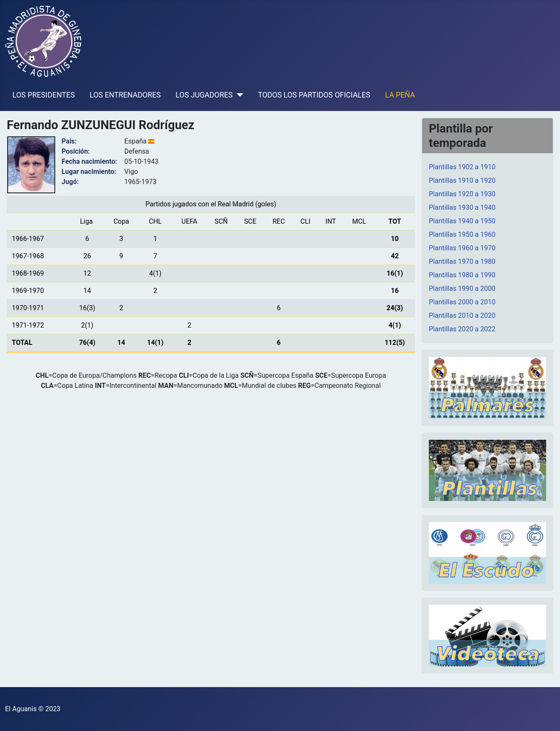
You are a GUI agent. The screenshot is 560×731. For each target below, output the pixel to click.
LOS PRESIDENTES (44, 95)
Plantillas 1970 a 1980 (462, 261)
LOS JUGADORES (204, 95)
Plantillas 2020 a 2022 (462, 329)
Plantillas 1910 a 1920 (462, 180)
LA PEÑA (400, 95)
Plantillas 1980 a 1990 (462, 275)
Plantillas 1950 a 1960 (462, 234)
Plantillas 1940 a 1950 (462, 221)
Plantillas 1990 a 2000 (462, 288)
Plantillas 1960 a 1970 (462, 248)
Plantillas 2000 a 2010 (462, 302)
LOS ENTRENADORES (125, 95)
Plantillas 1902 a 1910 (462, 167)
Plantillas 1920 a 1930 (462, 194)
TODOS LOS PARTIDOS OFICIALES (314, 95)
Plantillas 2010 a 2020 (462, 315)
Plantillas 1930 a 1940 (462, 207)
